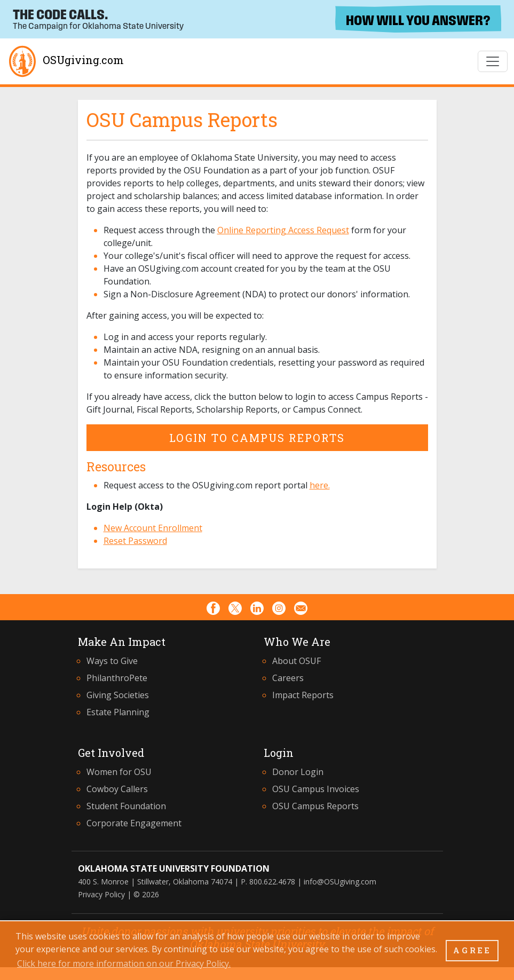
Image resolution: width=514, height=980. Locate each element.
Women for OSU (119, 772)
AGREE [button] (472, 950)
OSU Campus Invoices (316, 789)
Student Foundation (126, 806)
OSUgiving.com (65, 61)
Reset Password (135, 541)
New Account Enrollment (153, 528)
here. (320, 485)
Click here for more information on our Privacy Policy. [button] (124, 963)
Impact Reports (303, 695)
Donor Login (298, 772)
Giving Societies (118, 695)
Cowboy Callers (117, 789)
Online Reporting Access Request (283, 230)
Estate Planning (118, 712)
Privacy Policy (101, 894)
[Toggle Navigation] (493, 61)
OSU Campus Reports (315, 806)
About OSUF (296, 661)
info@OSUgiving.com (340, 882)
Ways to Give (112, 661)
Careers (288, 678)
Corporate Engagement (134, 823)
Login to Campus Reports (257, 438)
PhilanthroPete (117, 678)
